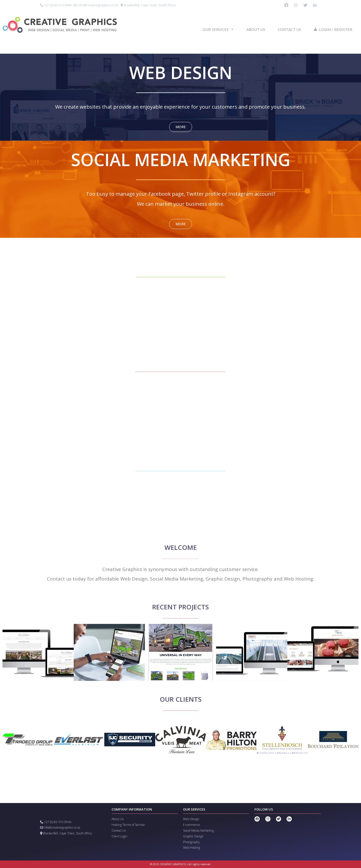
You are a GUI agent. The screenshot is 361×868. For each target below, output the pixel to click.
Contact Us (119, 830)
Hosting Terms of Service (128, 825)
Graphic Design (193, 836)
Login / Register (336, 29)
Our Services (218, 29)
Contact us (289, 29)
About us (256, 29)
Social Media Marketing (198, 830)
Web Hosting (192, 848)
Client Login (119, 836)
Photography (191, 842)
